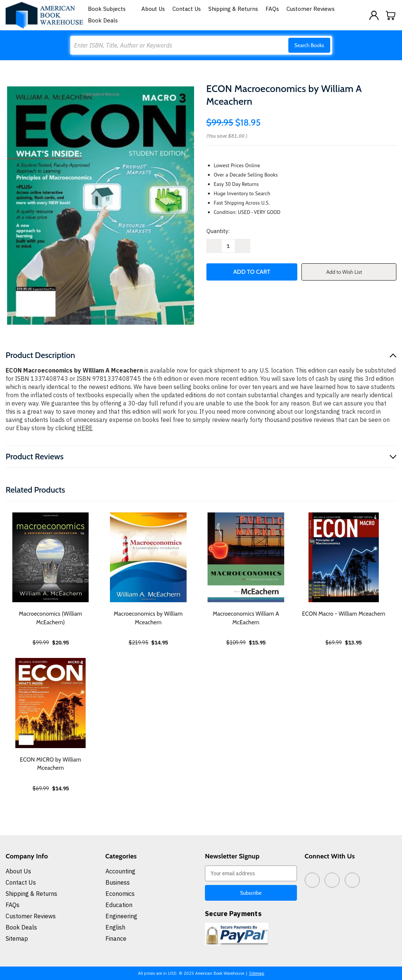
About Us (153, 9)
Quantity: (218, 231)
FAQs (272, 9)
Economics (120, 894)
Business (118, 882)
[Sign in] (374, 15)
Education (119, 905)
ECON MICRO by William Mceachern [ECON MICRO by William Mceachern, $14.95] (50, 764)
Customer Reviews (311, 9)
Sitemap (17, 938)
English (115, 927)
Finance (116, 938)
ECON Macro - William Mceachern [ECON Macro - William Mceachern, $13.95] (343, 614)
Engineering (121, 916)
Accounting (120, 871)
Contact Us (187, 9)
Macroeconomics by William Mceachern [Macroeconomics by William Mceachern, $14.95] (148, 618)
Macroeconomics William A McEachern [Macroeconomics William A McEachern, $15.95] (246, 618)
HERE (85, 428)
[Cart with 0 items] (391, 15)
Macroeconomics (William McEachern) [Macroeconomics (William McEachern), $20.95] (51, 618)
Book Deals (103, 20)
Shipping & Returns (233, 9)
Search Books (309, 45)
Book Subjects (111, 9)
